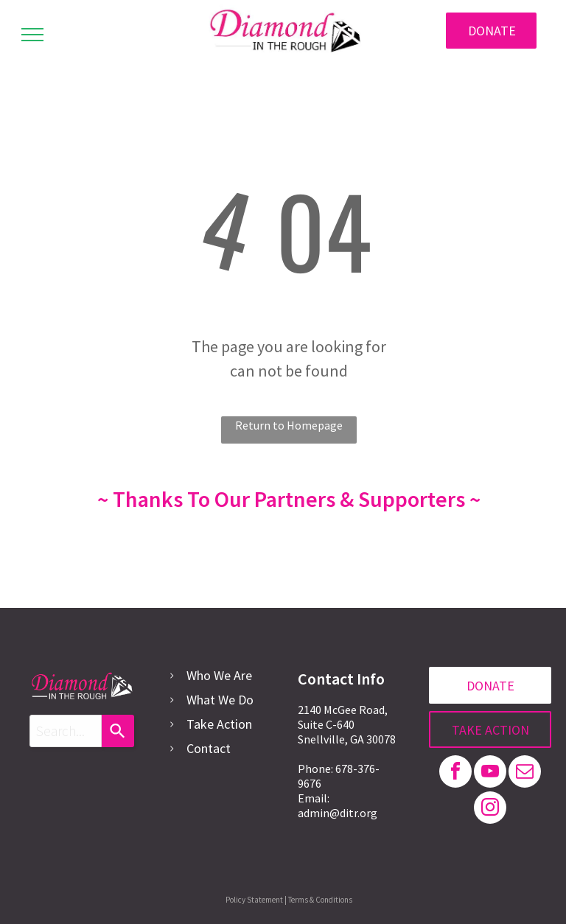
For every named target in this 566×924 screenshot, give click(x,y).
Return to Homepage (289, 425)
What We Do (220, 700)
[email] (525, 773)
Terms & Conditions (320, 900)
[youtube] (490, 773)
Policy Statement (254, 900)
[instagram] (490, 809)
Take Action (219, 724)
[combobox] (66, 731)
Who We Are (219, 675)
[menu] (32, 35)
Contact (209, 748)
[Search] (118, 731)
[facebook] (455, 773)
